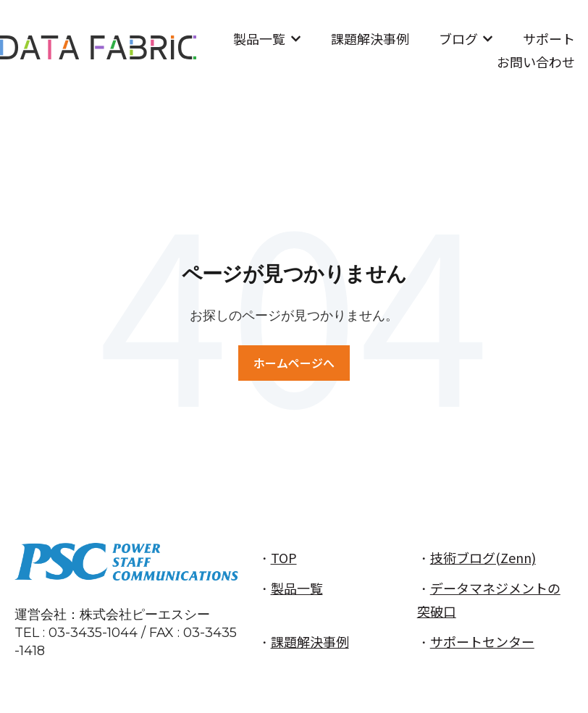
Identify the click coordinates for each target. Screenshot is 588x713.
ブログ (458, 38)
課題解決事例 (370, 38)
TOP (284, 557)
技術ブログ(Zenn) (483, 557)
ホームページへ (294, 363)
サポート (549, 38)
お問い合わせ (536, 62)
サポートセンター (482, 641)
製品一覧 (259, 38)
